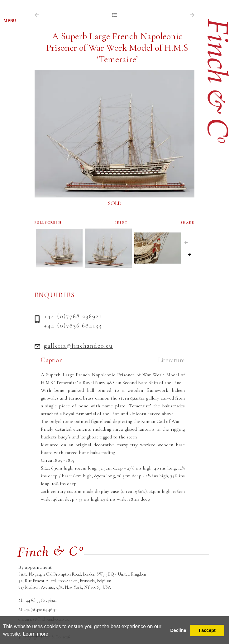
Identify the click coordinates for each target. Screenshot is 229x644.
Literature (171, 360)
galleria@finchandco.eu (78, 346)
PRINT (121, 222)
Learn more (36, 634)
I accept (207, 630)
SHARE (187, 222)
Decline (178, 630)
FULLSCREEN (48, 222)
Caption (52, 360)
